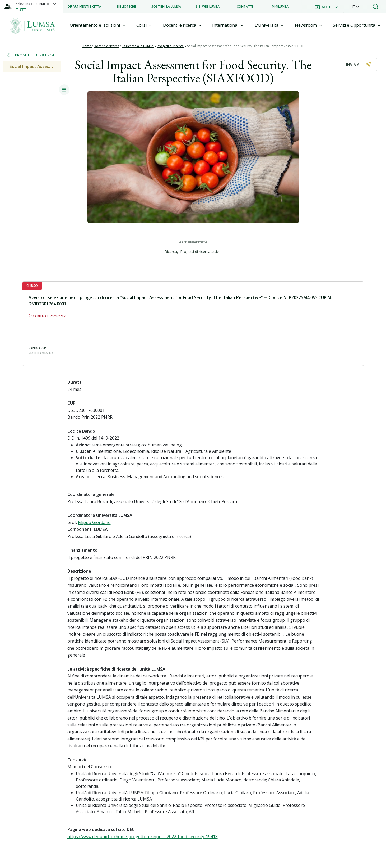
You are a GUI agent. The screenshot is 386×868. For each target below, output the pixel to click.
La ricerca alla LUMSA (138, 46)
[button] (355, 7)
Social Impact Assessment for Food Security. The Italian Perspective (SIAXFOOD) (246, 46)
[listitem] (84, 7)
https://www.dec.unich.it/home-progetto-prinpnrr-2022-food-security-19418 (143, 837)
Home (87, 46)
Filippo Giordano (94, 522)
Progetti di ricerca (171, 46)
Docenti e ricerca (106, 46)
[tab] (97, 25)
